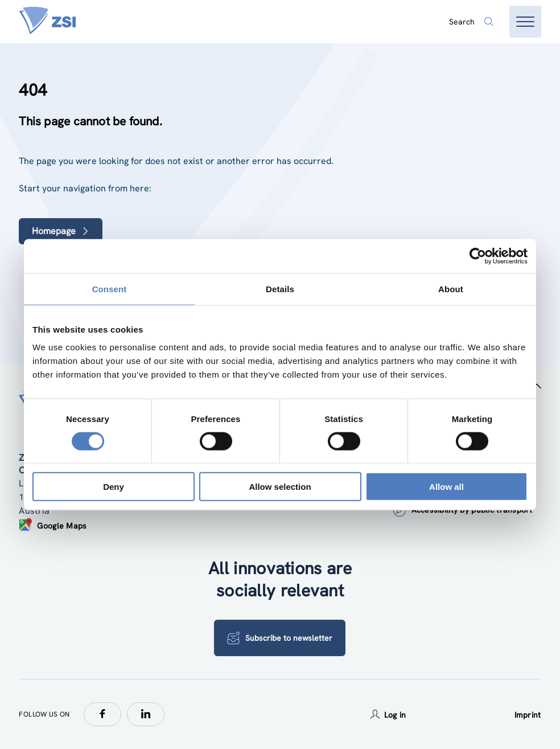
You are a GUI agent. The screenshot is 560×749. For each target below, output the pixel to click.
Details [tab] (280, 288)
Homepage (61, 231)
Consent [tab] (110, 288)
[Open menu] (525, 22)
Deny (114, 487)
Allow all (446, 487)
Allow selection (280, 487)
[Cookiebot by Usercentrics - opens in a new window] (478, 256)
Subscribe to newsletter (280, 638)
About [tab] (451, 288)
